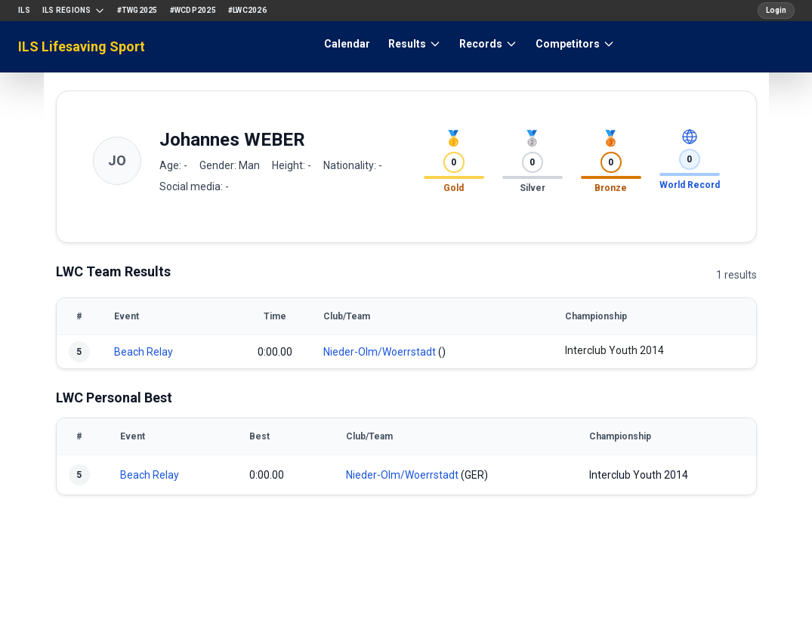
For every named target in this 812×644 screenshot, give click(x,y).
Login (776, 10)
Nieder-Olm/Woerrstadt (380, 352)
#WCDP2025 (193, 10)
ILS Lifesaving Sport (82, 46)
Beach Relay (144, 352)
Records (488, 44)
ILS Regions (74, 11)
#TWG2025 (137, 10)
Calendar (347, 44)
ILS (24, 10)
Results (415, 44)
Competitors (575, 44)
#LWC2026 (247, 10)
